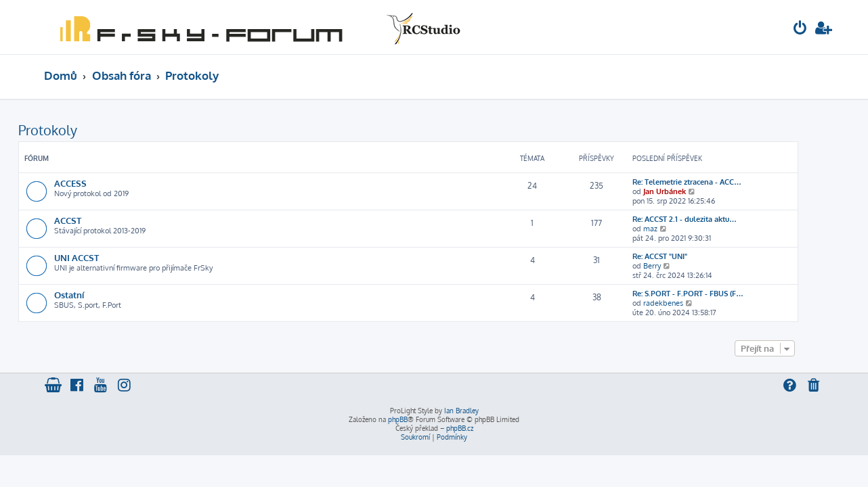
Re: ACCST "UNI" (686, 256)
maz (676, 229)
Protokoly (73, 130)
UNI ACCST (102, 257)
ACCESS (96, 183)
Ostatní (95, 295)
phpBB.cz (460, 428)
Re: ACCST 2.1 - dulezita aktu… (710, 219)
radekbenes (689, 303)
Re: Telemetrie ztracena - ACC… (713, 182)
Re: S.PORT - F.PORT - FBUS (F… (714, 294)
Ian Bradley (461, 411)
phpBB (398, 419)
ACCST (93, 220)
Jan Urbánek (690, 191)
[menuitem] (800, 29)
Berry (678, 266)
